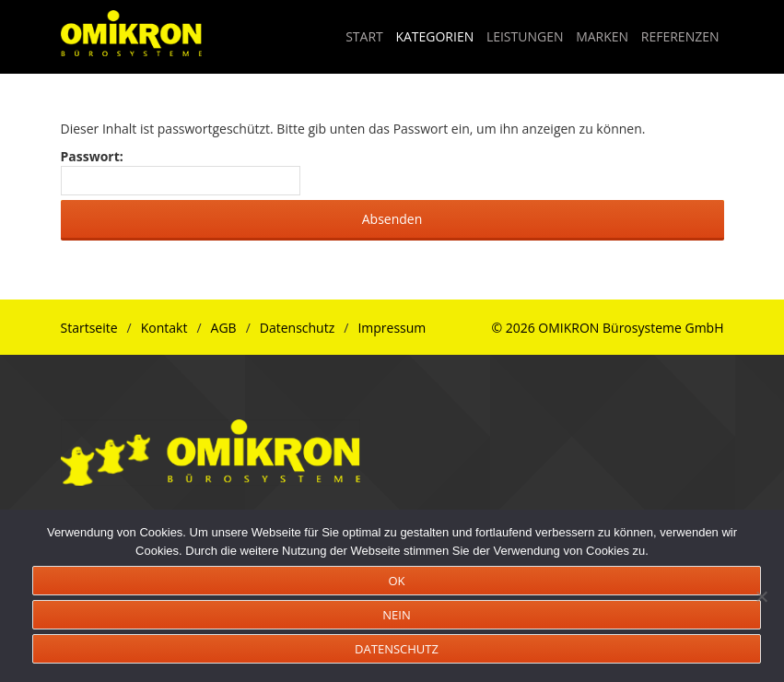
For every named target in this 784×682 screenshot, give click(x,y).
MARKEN (602, 36)
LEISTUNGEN (525, 36)
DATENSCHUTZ (397, 649)
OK (396, 581)
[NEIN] (761, 596)
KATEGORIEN (434, 36)
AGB (224, 328)
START (364, 36)
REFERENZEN (680, 36)
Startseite (89, 328)
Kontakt (164, 328)
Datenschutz (297, 328)
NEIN (396, 615)
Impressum (392, 328)
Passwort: (181, 171)
